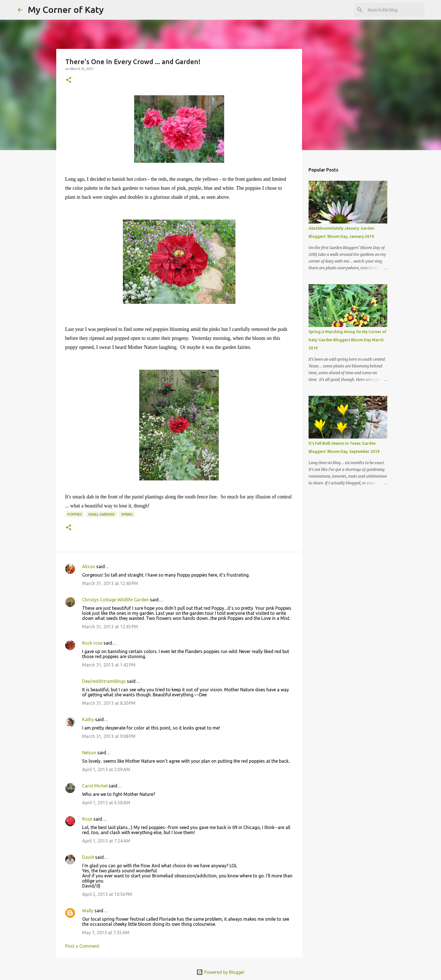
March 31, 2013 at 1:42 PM (109, 665)
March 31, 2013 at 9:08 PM (109, 736)
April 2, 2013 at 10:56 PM (107, 894)
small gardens (102, 514)
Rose (87, 819)
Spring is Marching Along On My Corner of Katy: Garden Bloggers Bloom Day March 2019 (347, 340)
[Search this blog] (395, 10)
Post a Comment (82, 946)
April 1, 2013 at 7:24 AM (106, 841)
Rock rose (93, 643)
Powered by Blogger (220, 972)
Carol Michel (95, 786)
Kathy (88, 719)
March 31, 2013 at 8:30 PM (109, 703)
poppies (75, 514)
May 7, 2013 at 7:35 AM (106, 932)
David (88, 857)
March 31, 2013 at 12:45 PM (110, 627)
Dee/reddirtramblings (104, 681)
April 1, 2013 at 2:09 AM (106, 769)
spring (127, 514)
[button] (69, 80)
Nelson (89, 753)
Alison (89, 566)
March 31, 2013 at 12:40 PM (110, 583)
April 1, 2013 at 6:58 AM (106, 803)
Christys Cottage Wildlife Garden (115, 600)
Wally (88, 911)
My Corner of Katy (66, 10)
